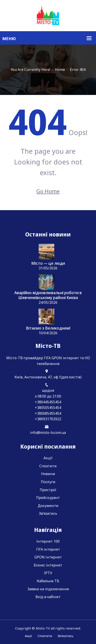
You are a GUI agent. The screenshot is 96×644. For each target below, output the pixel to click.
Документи (48, 506)
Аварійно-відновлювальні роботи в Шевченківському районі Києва (48, 295)
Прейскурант (48, 498)
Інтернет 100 (48, 541)
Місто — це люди (48, 263)
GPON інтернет (48, 557)
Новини (48, 474)
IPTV (48, 573)
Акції (48, 458)
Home (60, 70)
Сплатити (48, 466)
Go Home (48, 191)
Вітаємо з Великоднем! (48, 328)
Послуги (48, 482)
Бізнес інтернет (48, 565)
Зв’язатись (48, 513)
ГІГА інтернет (48, 549)
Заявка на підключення (48, 589)
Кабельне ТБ (48, 581)
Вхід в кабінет (48, 597)
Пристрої (48, 490)
